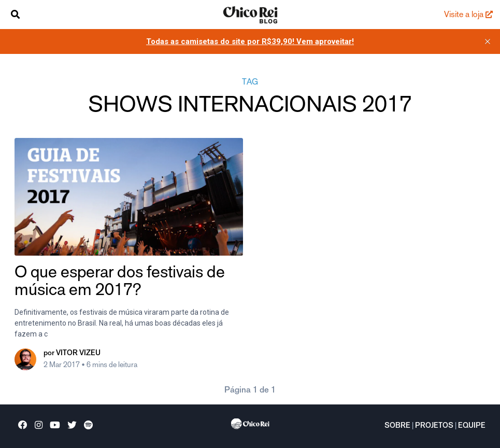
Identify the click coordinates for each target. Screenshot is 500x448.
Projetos (434, 426)
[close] (488, 41)
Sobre (397, 426)
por (72, 354)
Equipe (472, 426)
